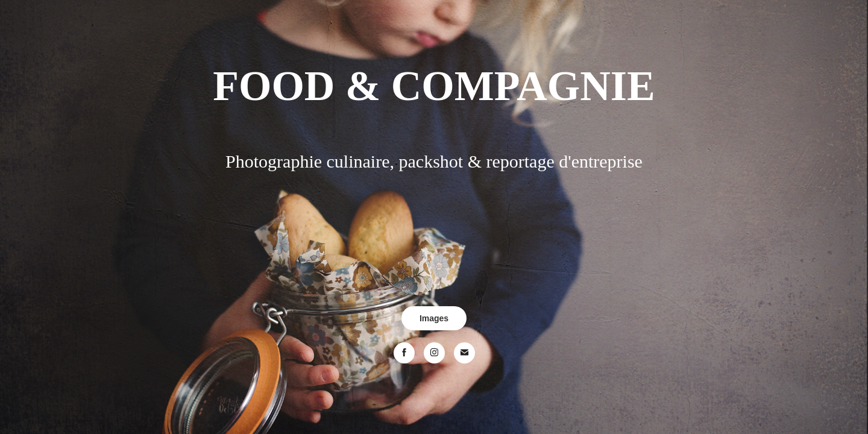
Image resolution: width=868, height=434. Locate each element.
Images (434, 318)
